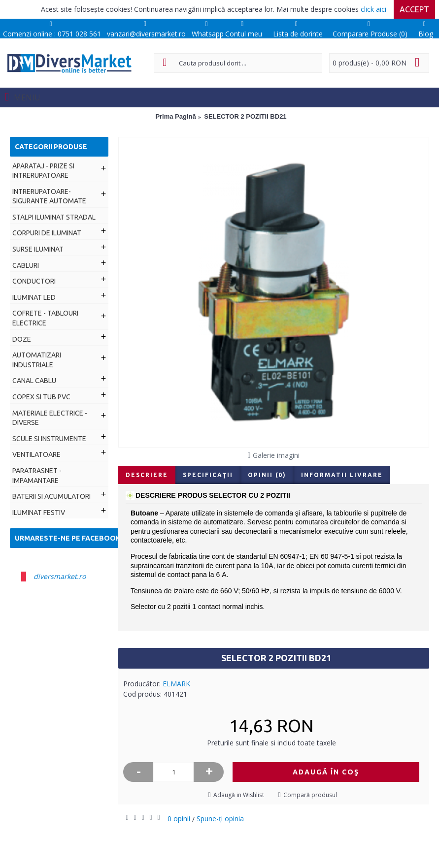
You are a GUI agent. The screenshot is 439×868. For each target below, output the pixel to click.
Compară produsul (310, 795)
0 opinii (179, 819)
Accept (414, 9)
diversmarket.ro (60, 576)
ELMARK (176, 684)
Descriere (147, 475)
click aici (373, 9)
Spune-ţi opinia (220, 819)
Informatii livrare (342, 475)
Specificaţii (208, 475)
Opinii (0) (267, 475)
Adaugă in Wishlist (239, 795)
